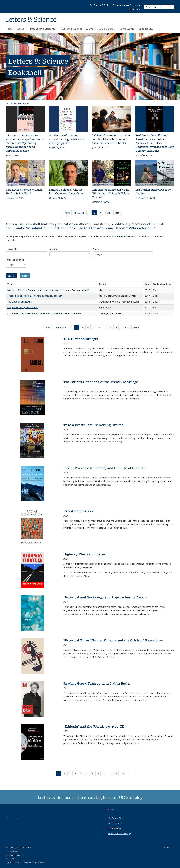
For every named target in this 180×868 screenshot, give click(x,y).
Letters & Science (31, 20)
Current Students (72, 29)
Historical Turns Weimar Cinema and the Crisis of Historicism (113, 640)
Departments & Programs (126, 5)
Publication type (15, 260)
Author (53, 249)
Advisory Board (115, 823)
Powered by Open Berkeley (18, 848)
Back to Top (169, 847)
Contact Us (134, 9)
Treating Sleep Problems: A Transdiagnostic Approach (35, 296)
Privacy (10, 859)
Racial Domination (78, 511)
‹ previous (80, 213)
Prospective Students (44, 29)
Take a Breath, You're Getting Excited (94, 425)
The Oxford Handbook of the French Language (101, 382)
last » (119, 213)
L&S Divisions (107, 29)
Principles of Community (120, 833)
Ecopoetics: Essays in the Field (23, 307)
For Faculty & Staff (99, 5)
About (21, 29)
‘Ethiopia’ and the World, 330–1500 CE (94, 726)
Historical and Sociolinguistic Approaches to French (105, 597)
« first (68, 213)
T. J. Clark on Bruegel (81, 339)
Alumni (90, 29)
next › (109, 213)
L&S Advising (115, 828)
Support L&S (146, 29)
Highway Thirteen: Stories (85, 554)
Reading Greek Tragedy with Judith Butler (97, 683)
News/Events (127, 29)
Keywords (12, 249)
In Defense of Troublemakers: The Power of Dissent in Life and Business (44, 313)
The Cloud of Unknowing (19, 302)
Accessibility (12, 851)
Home (9, 29)
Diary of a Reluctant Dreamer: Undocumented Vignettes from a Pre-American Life (49, 290)
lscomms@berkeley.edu (136, 228)
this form (92, 228)
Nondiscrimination (15, 855)
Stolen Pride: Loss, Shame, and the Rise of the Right (105, 468)
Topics (97, 249)
